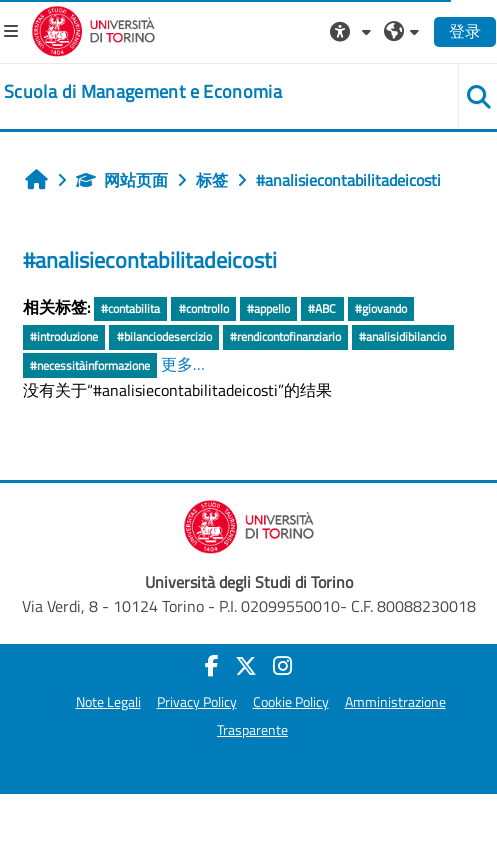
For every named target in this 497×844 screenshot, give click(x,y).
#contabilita (130, 308)
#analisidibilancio (402, 336)
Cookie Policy (291, 702)
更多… (183, 364)
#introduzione (64, 336)
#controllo (204, 308)
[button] (353, 31)
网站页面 (122, 180)
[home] (143, 92)
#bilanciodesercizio (164, 336)
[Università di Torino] (93, 29)
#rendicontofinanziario (285, 336)
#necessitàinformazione (90, 365)
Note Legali (108, 702)
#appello (268, 308)
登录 (465, 31)
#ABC (322, 308)
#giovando (381, 308)
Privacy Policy (197, 702)
